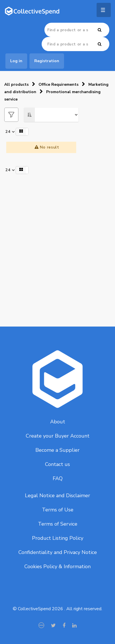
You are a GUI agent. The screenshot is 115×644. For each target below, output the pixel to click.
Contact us (57, 464)
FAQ (58, 478)
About (58, 422)
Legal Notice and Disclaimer (57, 495)
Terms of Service (58, 524)
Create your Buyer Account (58, 436)
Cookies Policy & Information (57, 566)
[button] (22, 132)
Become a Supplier (57, 450)
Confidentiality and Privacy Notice (58, 552)
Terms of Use (58, 510)
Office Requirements (58, 84)
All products (16, 84)
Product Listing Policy (58, 538)
